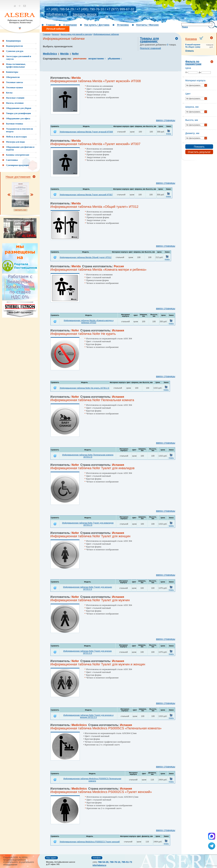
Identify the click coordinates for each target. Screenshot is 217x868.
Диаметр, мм (192, 133)
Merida (64, 54)
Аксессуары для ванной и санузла (76, 34)
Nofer (75, 54)
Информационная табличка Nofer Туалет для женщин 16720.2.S (87, 588)
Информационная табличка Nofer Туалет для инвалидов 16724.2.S (88, 524)
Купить (169, 134)
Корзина (191, 39)
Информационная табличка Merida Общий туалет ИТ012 (86, 257)
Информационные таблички (106, 34)
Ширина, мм (192, 107)
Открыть (190, 51)
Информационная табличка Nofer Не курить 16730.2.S (85, 388)
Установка (123, 25)
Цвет (188, 94)
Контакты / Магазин (147, 25)
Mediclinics (50, 54)
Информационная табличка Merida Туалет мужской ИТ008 (86, 132)
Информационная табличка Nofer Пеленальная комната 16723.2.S (88, 456)
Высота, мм (192, 120)
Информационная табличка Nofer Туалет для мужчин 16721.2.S (87, 652)
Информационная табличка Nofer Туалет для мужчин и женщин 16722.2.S (88, 716)
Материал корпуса (195, 80)
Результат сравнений (150, 48)
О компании (70, 25)
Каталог (56, 34)
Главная (51, 25)
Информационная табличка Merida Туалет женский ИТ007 (86, 195)
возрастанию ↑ (97, 59)
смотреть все (20, 210)
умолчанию (80, 59)
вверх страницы (166, 120)
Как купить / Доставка (97, 25)
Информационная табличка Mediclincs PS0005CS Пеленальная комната (92, 780)
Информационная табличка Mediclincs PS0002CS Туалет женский (90, 842)
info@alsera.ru (57, 14)
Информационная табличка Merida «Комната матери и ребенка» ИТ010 (89, 321)
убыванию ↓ (115, 59)
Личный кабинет (56, 29)
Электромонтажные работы (20, 222)
